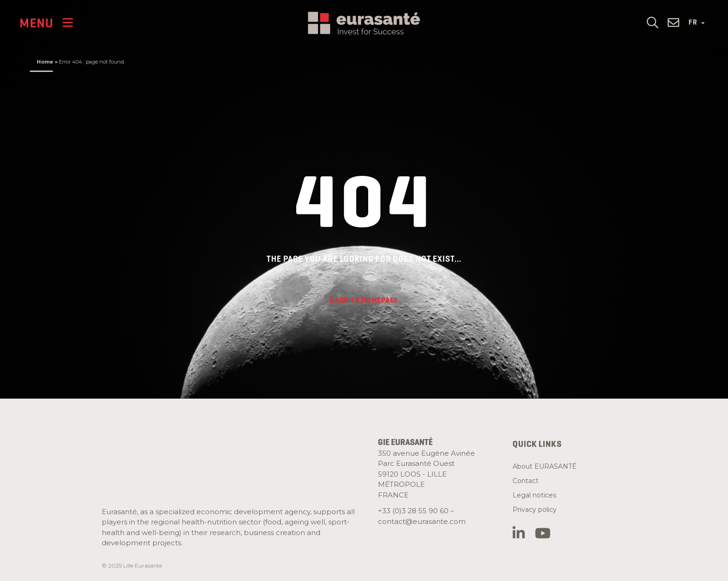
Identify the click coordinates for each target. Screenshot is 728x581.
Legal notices (534, 495)
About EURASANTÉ (545, 466)
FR (697, 22)
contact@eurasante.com (422, 521)
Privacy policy (535, 510)
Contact (526, 481)
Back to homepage (364, 300)
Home (45, 62)
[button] (653, 22)
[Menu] (46, 23)
